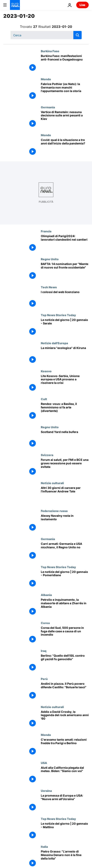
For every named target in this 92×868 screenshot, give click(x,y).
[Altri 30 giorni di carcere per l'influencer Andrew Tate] (65, 495)
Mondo (46, 79)
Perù (44, 679)
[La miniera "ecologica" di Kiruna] (65, 355)
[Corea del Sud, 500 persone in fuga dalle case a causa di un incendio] (65, 635)
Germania (48, 107)
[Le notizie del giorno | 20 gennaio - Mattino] (65, 831)
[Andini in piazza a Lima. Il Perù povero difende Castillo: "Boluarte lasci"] (65, 691)
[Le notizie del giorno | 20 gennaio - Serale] (65, 327)
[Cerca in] (46, 35)
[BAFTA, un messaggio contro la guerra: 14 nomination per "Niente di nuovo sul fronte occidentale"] (65, 271)
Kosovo (46, 371)
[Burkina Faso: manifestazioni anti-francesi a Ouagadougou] (65, 63)
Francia (46, 231)
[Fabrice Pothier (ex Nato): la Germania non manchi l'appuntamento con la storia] (65, 91)
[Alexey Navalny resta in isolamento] (65, 523)
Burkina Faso (50, 51)
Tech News (49, 287)
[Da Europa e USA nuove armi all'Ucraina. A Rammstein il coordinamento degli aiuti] (65, 803)
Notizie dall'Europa (54, 343)
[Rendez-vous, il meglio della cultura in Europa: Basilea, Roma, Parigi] (65, 411)
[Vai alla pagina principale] (15, 5)
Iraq (44, 651)
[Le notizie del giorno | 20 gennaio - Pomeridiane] (65, 579)
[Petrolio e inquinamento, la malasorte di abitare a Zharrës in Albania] (65, 607)
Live (82, 5)
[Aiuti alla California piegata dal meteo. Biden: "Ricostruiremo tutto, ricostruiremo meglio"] (65, 775)
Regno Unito (50, 259)
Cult (44, 399)
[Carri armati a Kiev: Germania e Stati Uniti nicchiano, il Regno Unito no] (65, 551)
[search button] (77, 35)
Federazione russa (54, 511)
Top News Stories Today (58, 315)
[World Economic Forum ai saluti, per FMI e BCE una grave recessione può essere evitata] (65, 467)
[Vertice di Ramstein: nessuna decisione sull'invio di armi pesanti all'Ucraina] (65, 119)
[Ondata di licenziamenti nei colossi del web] (65, 299)
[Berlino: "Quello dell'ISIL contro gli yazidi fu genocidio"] (65, 663)
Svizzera (47, 455)
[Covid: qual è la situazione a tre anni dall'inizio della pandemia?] (65, 147)
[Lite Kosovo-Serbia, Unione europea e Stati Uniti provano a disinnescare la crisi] (65, 383)
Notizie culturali (52, 483)
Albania (46, 595)
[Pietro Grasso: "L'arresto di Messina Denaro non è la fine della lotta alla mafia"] (65, 859)
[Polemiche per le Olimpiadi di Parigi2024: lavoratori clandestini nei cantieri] (65, 244)
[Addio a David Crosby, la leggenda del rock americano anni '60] (65, 719)
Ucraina (46, 791)
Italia (44, 847)
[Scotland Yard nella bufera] (65, 439)
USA (44, 763)
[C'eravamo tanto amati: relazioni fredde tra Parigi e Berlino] (65, 747)
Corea (45, 623)
